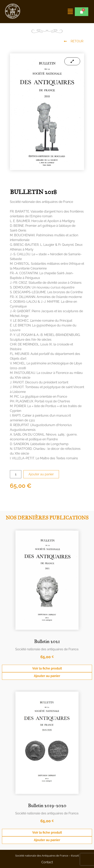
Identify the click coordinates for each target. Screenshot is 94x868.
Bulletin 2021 (47, 641)
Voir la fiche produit (47, 668)
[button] (70, 12)
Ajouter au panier (41, 474)
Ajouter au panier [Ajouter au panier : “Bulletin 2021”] (47, 676)
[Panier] (82, 12)
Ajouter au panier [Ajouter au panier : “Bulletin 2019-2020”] (47, 840)
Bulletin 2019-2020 (47, 806)
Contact (47, 862)
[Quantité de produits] (16, 474)
